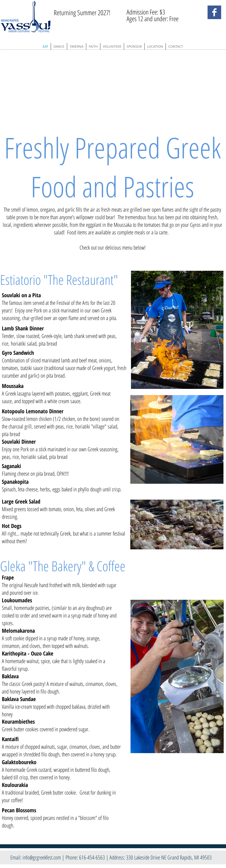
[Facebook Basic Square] (214, 12)
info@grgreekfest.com (42, 857)
